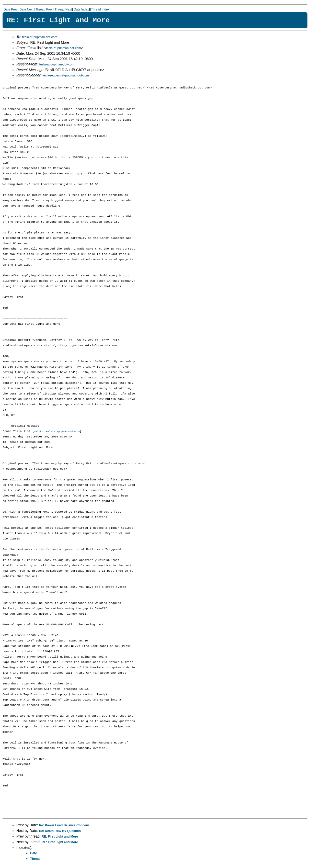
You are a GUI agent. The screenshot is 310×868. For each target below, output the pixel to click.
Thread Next (63, 9)
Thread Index (100, 9)
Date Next (26, 9)
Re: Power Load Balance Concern (64, 826)
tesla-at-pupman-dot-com (40, 37)
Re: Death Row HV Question (60, 831)
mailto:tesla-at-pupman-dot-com (57, 432)
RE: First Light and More (60, 837)
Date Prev (10, 9)
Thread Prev (44, 9)
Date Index (81, 9)
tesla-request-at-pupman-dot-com (66, 75)
